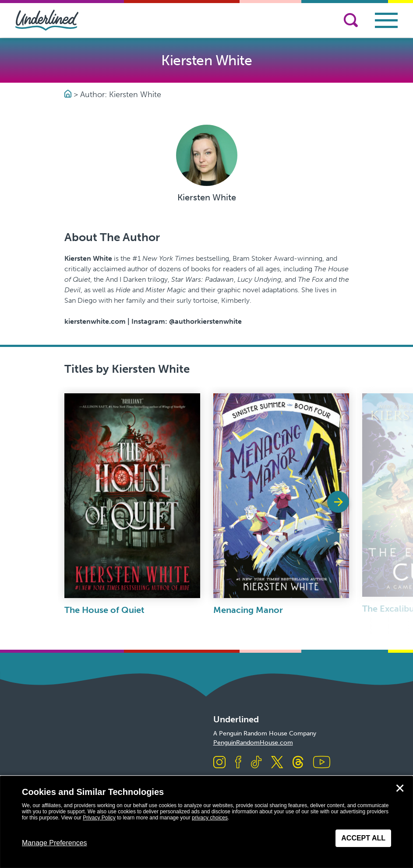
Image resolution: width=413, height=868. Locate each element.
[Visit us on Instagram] (219, 763)
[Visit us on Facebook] (238, 763)
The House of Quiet (104, 610)
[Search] (351, 20)
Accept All (363, 838)
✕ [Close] (400, 788)
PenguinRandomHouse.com (253, 743)
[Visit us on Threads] (298, 763)
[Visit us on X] (277, 763)
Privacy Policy (99, 818)
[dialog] (206, 822)
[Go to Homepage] (69, 94)
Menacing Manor (248, 610)
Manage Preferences (55, 843)
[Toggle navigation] (386, 20)
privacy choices (210, 818)
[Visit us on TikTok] (256, 763)
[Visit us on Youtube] (322, 763)
